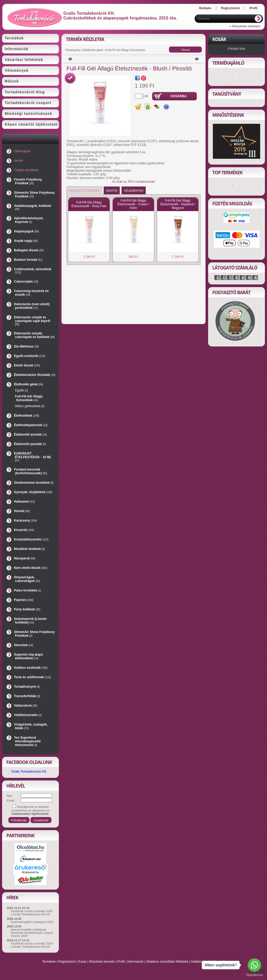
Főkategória (73, 50)
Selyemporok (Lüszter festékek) (30, 621)
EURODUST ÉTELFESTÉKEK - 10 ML (33, 457)
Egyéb (21, 390)
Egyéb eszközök (29, 356)
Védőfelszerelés (28, 715)
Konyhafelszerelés (31, 539)
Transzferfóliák (27, 696)
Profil (121, 962)
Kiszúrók (24, 530)
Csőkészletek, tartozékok (33, 271)
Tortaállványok (27, 687)
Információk (135, 962)
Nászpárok (25, 558)
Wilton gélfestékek (30, 406)
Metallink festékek (29, 549)
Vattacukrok (25, 706)
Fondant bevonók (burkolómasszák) (30, 471)
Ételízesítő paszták (30, 444)
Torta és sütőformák (32, 677)
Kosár (82, 962)
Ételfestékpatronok (31, 425)
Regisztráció (67, 962)
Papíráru (24, 600)
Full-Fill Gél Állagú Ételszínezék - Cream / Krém (133, 204)
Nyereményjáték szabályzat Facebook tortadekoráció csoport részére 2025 (32, 933)
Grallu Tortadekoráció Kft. (29, 772)
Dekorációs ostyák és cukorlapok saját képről (32, 321)
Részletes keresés (102, 962)
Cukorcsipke (26, 282)
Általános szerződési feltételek (167, 962)
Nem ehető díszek (31, 568)
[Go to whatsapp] (254, 965)
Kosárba (179, 96)
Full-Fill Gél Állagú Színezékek (29, 398)
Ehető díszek (27, 365)
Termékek (49, 962)
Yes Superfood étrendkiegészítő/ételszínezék (27, 741)
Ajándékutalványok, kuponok (29, 220)
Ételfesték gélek (93, 50)
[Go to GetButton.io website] (254, 975)
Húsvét (22, 511)
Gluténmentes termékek (34, 483)
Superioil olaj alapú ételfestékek (28, 656)
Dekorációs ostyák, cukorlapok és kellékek (34, 335)
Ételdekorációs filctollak (35, 375)
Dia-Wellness (26, 346)
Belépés (205, 8)
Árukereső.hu (30, 872)
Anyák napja (26, 241)
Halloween (24, 502)
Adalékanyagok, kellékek (32, 207)
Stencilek (24, 645)
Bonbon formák (28, 260)
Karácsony (25, 520)
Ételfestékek (27, 416)
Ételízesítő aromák (30, 435)
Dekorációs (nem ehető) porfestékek (32, 306)
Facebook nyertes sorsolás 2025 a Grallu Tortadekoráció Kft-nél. (32, 913)
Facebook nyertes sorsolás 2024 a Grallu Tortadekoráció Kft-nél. (32, 945)
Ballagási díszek (29, 250)
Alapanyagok (26, 231)
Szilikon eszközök (31, 668)
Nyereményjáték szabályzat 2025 (32, 922)
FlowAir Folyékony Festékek (28, 181)
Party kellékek (27, 609)
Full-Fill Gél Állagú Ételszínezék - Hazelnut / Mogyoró (178, 204)
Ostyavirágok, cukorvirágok (27, 579)
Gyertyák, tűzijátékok (33, 492)
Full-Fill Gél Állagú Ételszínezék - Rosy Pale (89, 204)
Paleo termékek (27, 590)
